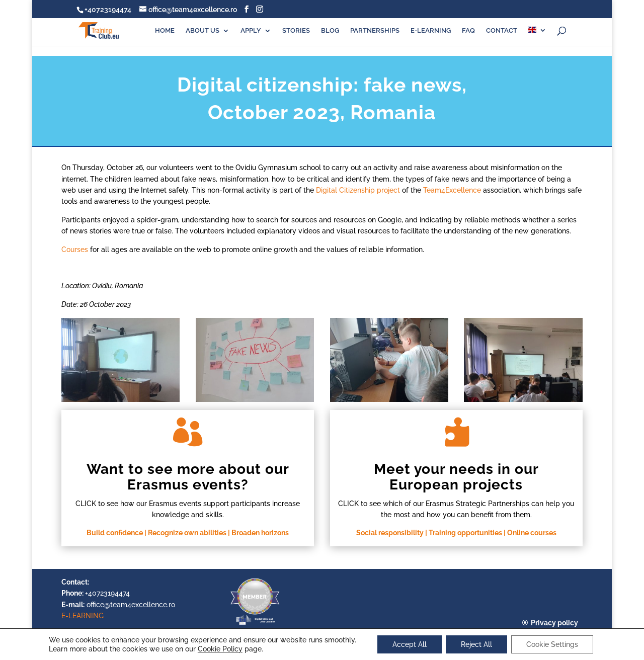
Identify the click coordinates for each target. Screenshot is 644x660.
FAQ (468, 31)
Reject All (476, 644)
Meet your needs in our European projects (456, 477)
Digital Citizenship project (358, 190)
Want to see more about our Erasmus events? (188, 477)
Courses (75, 250)
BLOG (330, 31)
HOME (165, 31)
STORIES (296, 31)
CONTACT (502, 31)
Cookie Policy (220, 649)
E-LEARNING (431, 31)
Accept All (410, 644)
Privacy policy (554, 623)
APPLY (251, 31)
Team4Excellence (452, 190)
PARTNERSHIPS (375, 31)
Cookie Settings (552, 644)
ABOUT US (203, 31)
